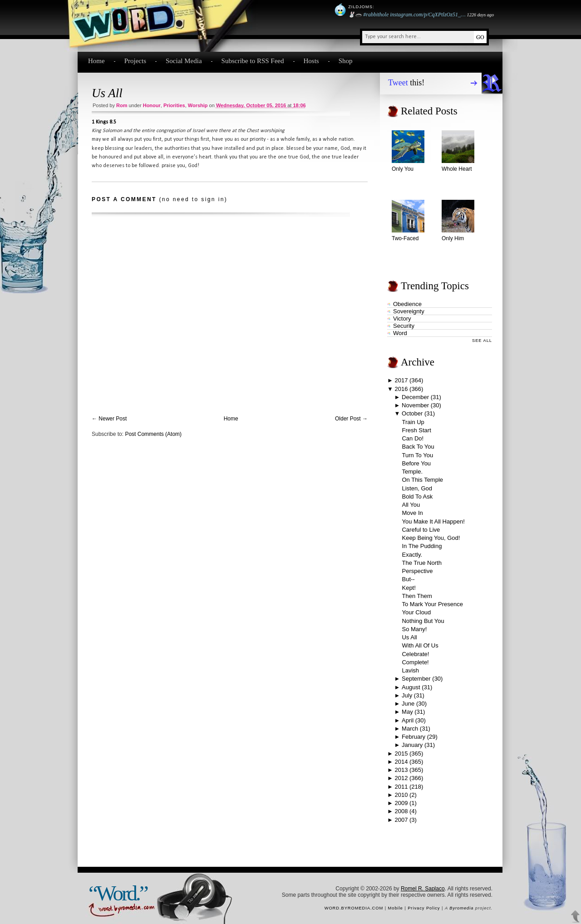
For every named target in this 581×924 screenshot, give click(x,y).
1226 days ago (480, 15)
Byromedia (461, 908)
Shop (346, 61)
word (400, 333)
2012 (401, 778)
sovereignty (409, 311)
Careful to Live (421, 530)
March (410, 729)
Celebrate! (415, 654)
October (412, 413)
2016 (401, 389)
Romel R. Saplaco (423, 889)
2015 (401, 754)
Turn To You (417, 455)
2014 (401, 762)
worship (198, 105)
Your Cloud (416, 612)
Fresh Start (416, 430)
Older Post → (351, 419)
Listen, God (417, 488)
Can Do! (413, 438)
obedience (407, 304)
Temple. (412, 472)
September (416, 679)
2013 (401, 770)
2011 (401, 787)
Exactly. (412, 555)
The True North (421, 563)
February (414, 737)
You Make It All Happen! (433, 521)
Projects (135, 61)
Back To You (418, 447)
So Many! (414, 629)
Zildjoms (360, 7)
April (408, 720)
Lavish (410, 670)
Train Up (413, 422)
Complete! (415, 662)
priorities (174, 105)
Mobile (396, 908)
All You (411, 505)
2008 (401, 811)
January (412, 745)
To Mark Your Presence (432, 604)
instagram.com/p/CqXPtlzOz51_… (428, 15)
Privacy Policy (424, 908)
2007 (401, 820)
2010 (401, 795)
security (404, 326)
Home (96, 61)
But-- (408, 579)
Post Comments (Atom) (153, 434)
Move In (412, 513)
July (407, 695)
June (408, 704)
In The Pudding (422, 546)
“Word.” (118, 893)
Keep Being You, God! (431, 538)
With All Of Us (420, 645)
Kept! (409, 588)
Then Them (417, 596)
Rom (122, 105)
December (415, 397)
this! (406, 83)
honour (152, 105)
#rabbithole (376, 15)
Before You (416, 463)
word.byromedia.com (354, 908)
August (411, 687)
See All (482, 341)
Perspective (417, 571)
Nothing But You (423, 621)
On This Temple (422, 480)
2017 (401, 380)
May (407, 712)
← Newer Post (109, 419)
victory (402, 319)
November (415, 405)
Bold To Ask (417, 497)
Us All (107, 93)
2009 (401, 803)
